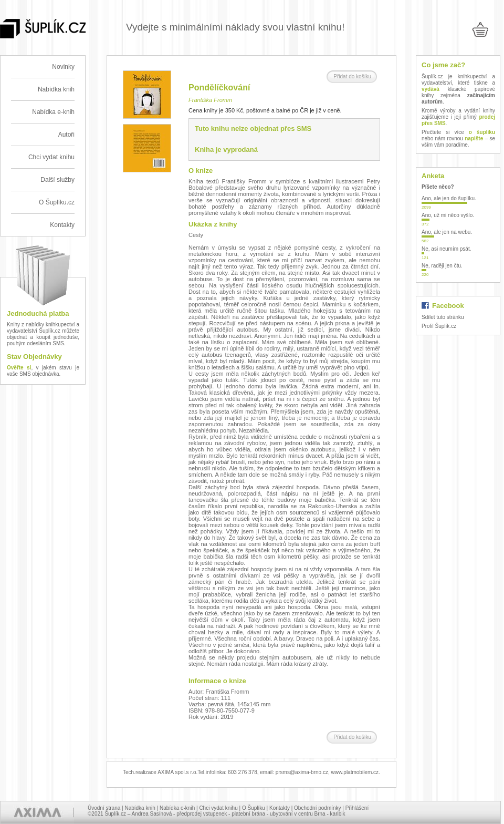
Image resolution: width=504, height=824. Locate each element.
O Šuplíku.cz (57, 202)
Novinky (63, 67)
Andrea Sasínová (152, 814)
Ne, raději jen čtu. (442, 266)
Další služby (57, 180)
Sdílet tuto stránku (443, 317)
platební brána (248, 814)
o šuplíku (482, 132)
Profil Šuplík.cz (439, 326)
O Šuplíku (254, 808)
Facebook (448, 306)
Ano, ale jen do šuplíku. (449, 198)
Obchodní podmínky (318, 808)
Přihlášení (357, 808)
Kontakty (62, 225)
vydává (430, 89)
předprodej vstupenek (202, 814)
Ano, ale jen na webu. (447, 232)
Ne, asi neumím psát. (446, 249)
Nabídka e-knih (53, 112)
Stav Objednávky (34, 357)
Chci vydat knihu (51, 157)
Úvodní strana (104, 808)
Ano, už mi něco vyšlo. (448, 215)
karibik (338, 814)
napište (474, 138)
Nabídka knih (56, 89)
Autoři (66, 135)
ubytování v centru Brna (298, 814)
